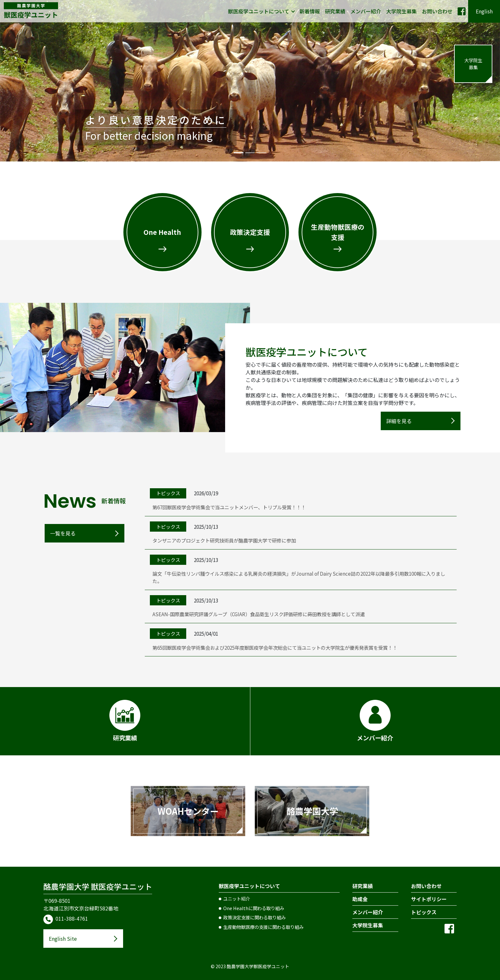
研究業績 (335, 11)
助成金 (360, 899)
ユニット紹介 (237, 898)
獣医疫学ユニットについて (259, 11)
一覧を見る (63, 533)
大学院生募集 (401, 11)
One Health (162, 232)
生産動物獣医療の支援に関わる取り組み (263, 927)
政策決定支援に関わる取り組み (254, 917)
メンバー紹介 (366, 11)
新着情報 (310, 11)
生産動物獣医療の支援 (338, 232)
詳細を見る (399, 421)
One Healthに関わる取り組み (254, 908)
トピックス (424, 912)
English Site (63, 939)
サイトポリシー (429, 899)
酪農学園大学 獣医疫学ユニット (98, 886)
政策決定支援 (250, 232)
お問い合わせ (437, 11)
